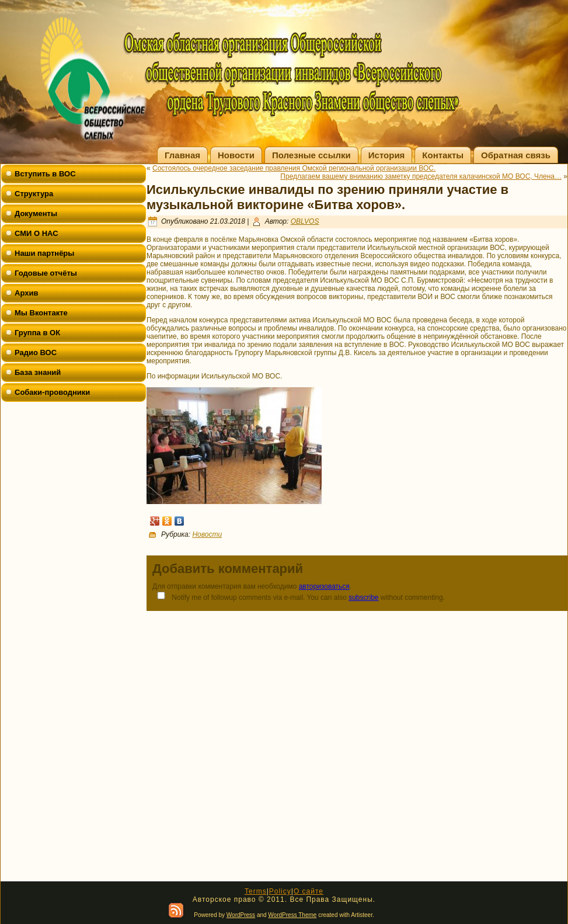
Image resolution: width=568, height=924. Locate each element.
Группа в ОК (37, 333)
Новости (236, 155)
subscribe (363, 598)
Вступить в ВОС (45, 174)
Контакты (443, 155)
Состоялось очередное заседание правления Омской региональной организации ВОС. (294, 168)
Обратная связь (516, 155)
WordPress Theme (292, 915)
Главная (182, 155)
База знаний (38, 372)
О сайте (309, 891)
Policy (280, 891)
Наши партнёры (44, 253)
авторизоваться (324, 586)
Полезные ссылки (311, 155)
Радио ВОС (36, 352)
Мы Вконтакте (41, 313)
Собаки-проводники (52, 392)
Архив (26, 293)
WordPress (241, 915)
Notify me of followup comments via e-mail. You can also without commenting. (299, 597)
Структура (34, 194)
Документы (36, 213)
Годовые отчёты (46, 273)
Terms (256, 891)
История (387, 155)
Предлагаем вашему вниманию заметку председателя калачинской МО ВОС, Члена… (421, 176)
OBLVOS (305, 221)
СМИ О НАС (36, 233)
